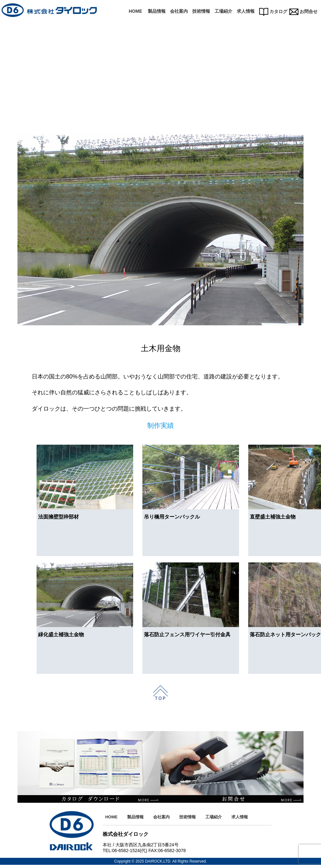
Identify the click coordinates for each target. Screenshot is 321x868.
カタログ (273, 11)
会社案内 (179, 11)
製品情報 (157, 11)
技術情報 (201, 11)
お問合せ (303, 11)
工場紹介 (223, 11)
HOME (135, 11)
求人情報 (246, 11)
